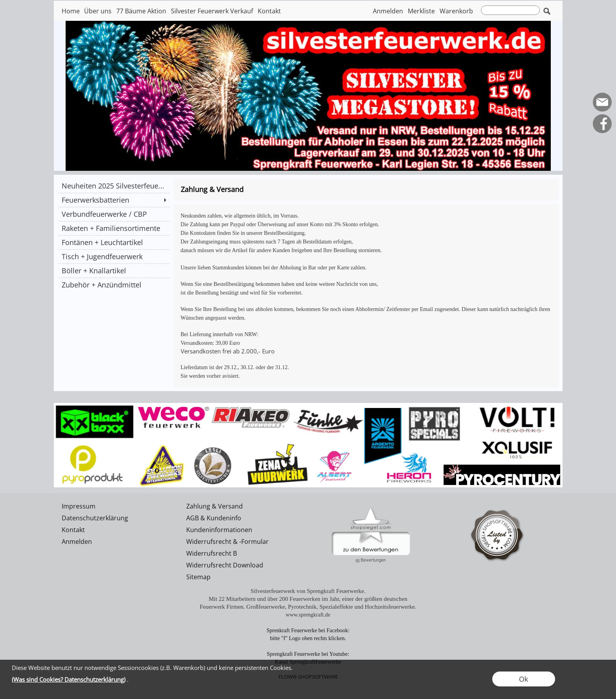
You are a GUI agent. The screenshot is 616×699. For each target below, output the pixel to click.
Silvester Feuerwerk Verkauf (212, 11)
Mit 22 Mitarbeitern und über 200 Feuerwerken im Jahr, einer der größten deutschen (308, 599)
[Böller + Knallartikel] (114, 271)
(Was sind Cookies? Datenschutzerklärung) (69, 679)
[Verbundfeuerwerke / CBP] (114, 214)
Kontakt (269, 11)
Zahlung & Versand (214, 506)
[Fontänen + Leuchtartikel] (114, 242)
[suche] (510, 10)
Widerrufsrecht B (212, 553)
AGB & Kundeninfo (214, 518)
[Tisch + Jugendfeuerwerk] (114, 256)
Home (71, 11)
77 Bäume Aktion (141, 11)
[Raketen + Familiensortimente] (114, 228)
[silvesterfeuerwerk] (308, 406)
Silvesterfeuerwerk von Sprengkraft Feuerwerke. (308, 591)
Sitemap (198, 577)
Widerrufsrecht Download (225, 565)
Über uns (98, 11)
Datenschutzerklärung (95, 518)
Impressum (79, 506)
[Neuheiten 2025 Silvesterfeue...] (114, 186)
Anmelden (388, 11)
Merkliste (421, 11)
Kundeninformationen (219, 530)
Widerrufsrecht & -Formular (227, 542)
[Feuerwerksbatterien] (114, 200)
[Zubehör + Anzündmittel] (114, 285)
